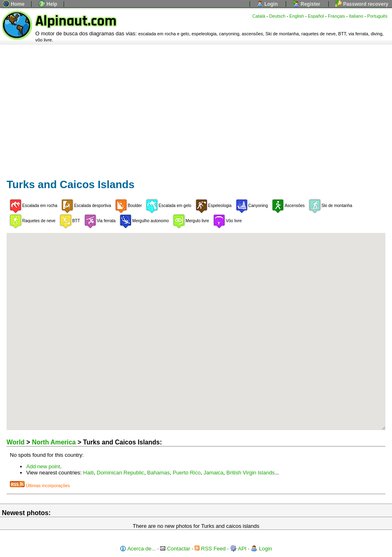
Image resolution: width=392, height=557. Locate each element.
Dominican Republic (121, 473)
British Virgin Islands (251, 473)
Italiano (356, 16)
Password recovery (362, 4)
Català (259, 16)
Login (267, 4)
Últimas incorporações (40, 486)
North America (54, 442)
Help (48, 4)
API (238, 549)
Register (306, 4)
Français (337, 16)
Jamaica (213, 473)
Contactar (175, 549)
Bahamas (159, 473)
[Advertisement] (196, 106)
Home (14, 4)
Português (377, 16)
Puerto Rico (187, 473)
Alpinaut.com (76, 21)
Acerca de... (138, 549)
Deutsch (277, 16)
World (16, 442)
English (297, 16)
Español (316, 16)
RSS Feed (210, 549)
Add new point (43, 466)
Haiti (89, 473)
